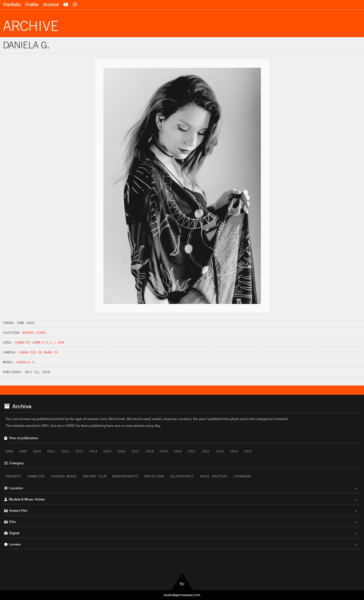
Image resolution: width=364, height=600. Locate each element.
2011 (51, 451)
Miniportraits (125, 476)
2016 (121, 451)
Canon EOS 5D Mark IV (38, 352)
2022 (206, 451)
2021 (192, 451)
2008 (9, 451)
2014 (93, 451)
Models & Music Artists (181, 499)
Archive (51, 5)
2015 (107, 451)
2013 (79, 451)
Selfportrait (182, 476)
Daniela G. (26, 362)
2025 (248, 451)
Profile (32, 5)
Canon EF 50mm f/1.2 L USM (39, 342)
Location (181, 488)
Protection (154, 476)
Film (181, 522)
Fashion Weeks (64, 476)
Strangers (242, 476)
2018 (150, 451)
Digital (181, 533)
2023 (220, 451)
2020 (178, 451)
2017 (135, 451)
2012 (65, 451)
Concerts (13, 476)
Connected (36, 476)
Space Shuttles (214, 476)
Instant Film (94, 476)
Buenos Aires (34, 333)
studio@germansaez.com (182, 595)
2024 (234, 451)
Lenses (181, 544)
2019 (164, 451)
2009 (23, 451)
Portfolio (12, 5)
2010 (37, 451)
